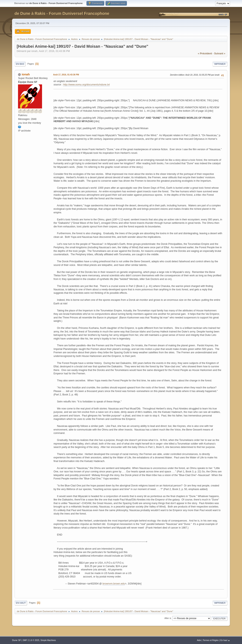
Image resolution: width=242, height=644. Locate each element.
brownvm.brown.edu (114, 584)
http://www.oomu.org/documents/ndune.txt (86, 85)
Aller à (168, 618)
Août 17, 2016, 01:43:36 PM (66, 75)
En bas (20, 64)
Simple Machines (48, 640)
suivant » (220, 54)
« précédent (205, 54)
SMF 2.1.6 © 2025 (31, 640)
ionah (26, 74)
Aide (199, 640)
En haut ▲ (225, 640)
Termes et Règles (211, 640)
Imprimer (220, 64)
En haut (21, 603)
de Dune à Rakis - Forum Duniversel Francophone (62, 13)
